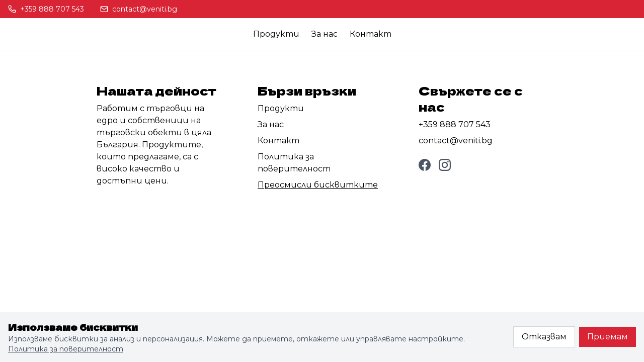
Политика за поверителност (66, 349)
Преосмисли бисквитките (318, 185)
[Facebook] (425, 165)
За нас (325, 34)
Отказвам (544, 337)
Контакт (371, 34)
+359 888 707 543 (455, 124)
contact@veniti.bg (456, 141)
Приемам (608, 337)
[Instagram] (445, 165)
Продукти (276, 34)
